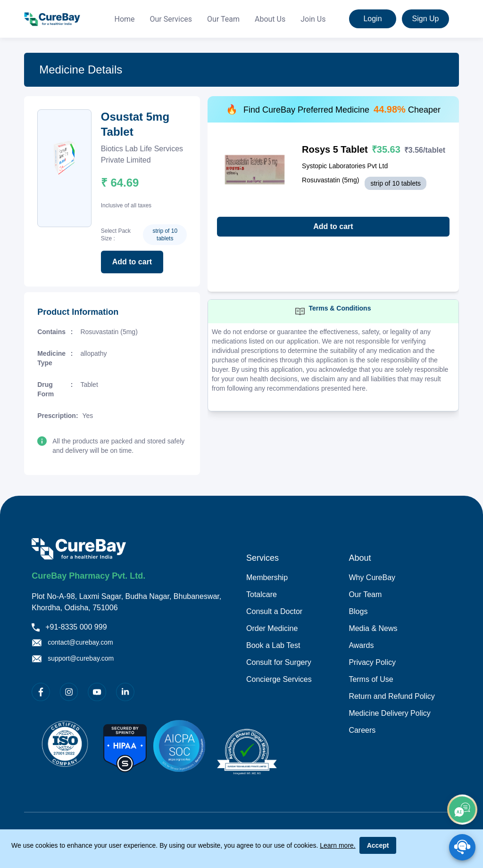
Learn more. (337, 845)
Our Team (223, 19)
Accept (378, 845)
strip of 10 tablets (165, 235)
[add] (462, 810)
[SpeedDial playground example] (462, 847)
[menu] (220, 19)
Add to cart (132, 262)
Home (124, 19)
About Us (270, 19)
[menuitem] (124, 19)
